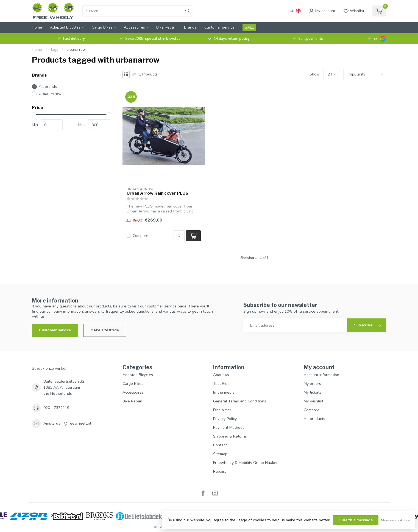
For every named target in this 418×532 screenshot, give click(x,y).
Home (37, 27)
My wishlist (313, 401)
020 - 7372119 (56, 408)
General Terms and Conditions (240, 401)
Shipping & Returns (230, 436)
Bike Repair (166, 27)
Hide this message (356, 520)
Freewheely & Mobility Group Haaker (245, 463)
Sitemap (220, 454)
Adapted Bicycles (65, 27)
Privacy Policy (225, 419)
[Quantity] (179, 236)
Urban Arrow (50, 94)
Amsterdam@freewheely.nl (67, 423)
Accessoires (134, 27)
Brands (190, 27)
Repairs (220, 471)
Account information (321, 375)
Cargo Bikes (102, 27)
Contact (220, 445)
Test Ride (221, 384)
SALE (249, 27)
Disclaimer (222, 410)
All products (314, 419)
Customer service (219, 27)
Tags (54, 50)
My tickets (313, 392)
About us (221, 375)
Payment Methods (229, 428)
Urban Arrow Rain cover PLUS (158, 193)
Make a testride (105, 330)
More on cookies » (395, 520)
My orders (312, 384)
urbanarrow (76, 50)
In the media (224, 392)
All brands (48, 87)
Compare (140, 236)
